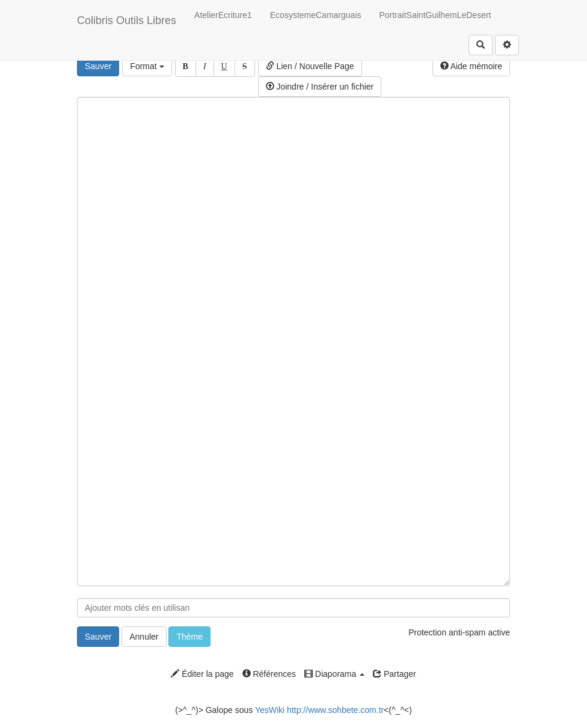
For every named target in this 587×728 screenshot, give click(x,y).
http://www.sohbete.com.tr (335, 710)
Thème (189, 637)
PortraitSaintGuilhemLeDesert (435, 15)
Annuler (144, 637)
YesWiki (270, 710)
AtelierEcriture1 (223, 15)
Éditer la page (202, 674)
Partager (395, 674)
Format (147, 66)
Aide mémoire (471, 66)
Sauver (98, 66)
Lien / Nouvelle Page (310, 66)
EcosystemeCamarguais (316, 15)
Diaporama (334, 674)
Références (269, 674)
